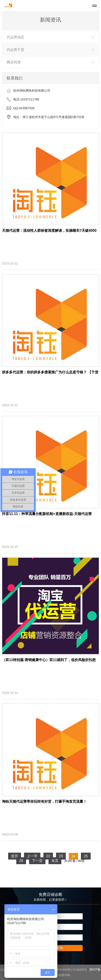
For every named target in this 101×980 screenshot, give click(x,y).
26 (21, 861)
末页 (55, 861)
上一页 (32, 856)
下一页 (37, 861)
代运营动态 (15, 37)
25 (86, 856)
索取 (60, 948)
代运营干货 (15, 50)
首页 (15, 856)
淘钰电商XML (61, 975)
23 (61, 856)
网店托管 (14, 62)
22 (48, 856)
